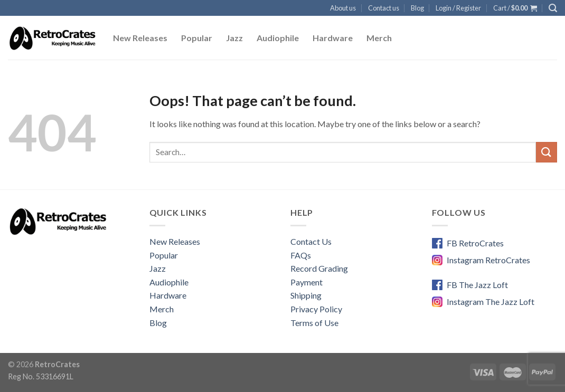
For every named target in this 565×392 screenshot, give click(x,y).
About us (343, 8)
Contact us (384, 8)
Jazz (234, 38)
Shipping (306, 295)
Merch (379, 38)
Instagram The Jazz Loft (491, 302)
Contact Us (311, 241)
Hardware (333, 38)
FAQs (301, 255)
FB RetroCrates (475, 243)
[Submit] (547, 152)
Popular (197, 38)
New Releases (140, 38)
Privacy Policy (316, 309)
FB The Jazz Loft (477, 285)
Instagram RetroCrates (488, 260)
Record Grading (319, 268)
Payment (307, 282)
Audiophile (278, 38)
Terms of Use (314, 323)
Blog (417, 8)
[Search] (553, 8)
